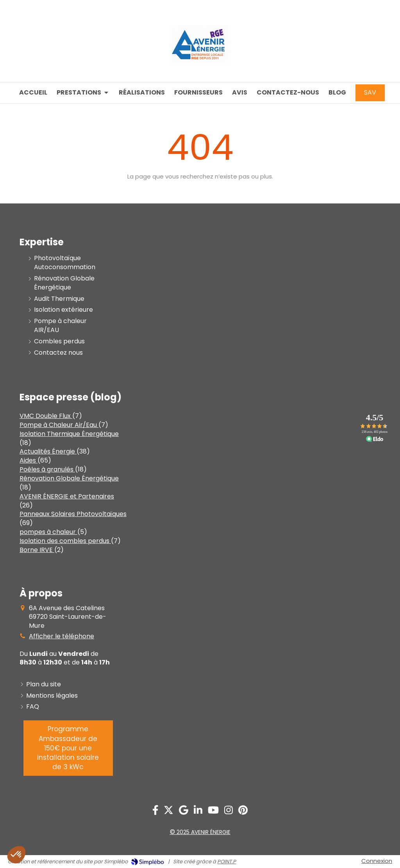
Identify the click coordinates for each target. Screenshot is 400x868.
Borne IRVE (37, 550)
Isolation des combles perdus (65, 541)
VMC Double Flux (46, 416)
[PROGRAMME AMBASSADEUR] (68, 748)
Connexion (377, 861)
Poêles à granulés (47, 469)
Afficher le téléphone (62, 636)
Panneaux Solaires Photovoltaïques (73, 514)
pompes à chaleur (48, 532)
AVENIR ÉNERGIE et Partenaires (67, 496)
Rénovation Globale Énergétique (69, 478)
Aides (29, 460)
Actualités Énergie (48, 451)
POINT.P (227, 862)
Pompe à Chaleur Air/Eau (59, 425)
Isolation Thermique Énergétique (69, 434)
